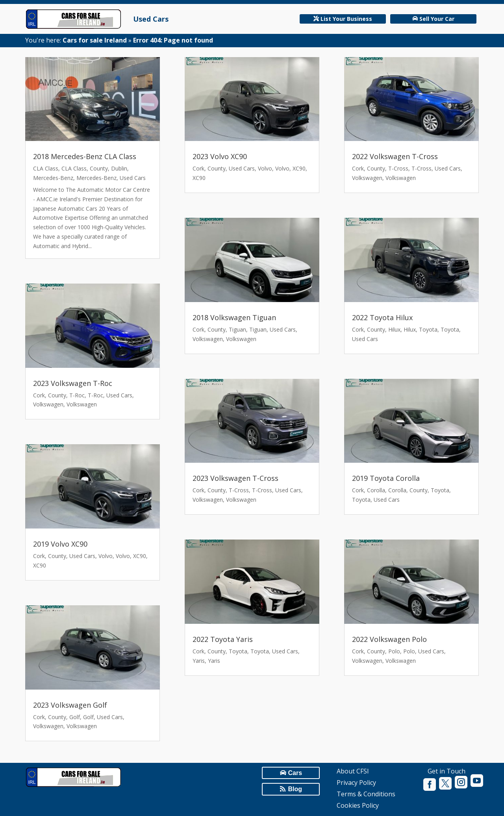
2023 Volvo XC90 (220, 156)
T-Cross (239, 490)
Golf (75, 717)
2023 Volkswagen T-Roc (73, 383)
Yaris (199, 661)
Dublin (119, 168)
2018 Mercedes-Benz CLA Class (85, 156)
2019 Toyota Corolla (386, 478)
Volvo (106, 556)
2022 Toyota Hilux (382, 317)
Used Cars (151, 19)
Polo (394, 651)
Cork (39, 395)
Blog (295, 789)
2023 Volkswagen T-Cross (235, 478)
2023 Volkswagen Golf (70, 705)
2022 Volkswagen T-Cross (395, 156)
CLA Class (46, 168)
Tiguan (237, 329)
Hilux (394, 329)
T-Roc (77, 395)
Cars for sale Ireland (95, 40)
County (99, 168)
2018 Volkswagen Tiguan (234, 317)
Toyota (238, 651)
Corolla (376, 490)
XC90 (140, 556)
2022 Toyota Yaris (223, 639)
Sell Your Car (437, 19)
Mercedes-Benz (53, 178)
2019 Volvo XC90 (60, 544)
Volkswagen (48, 404)
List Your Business (346, 19)
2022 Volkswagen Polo (389, 639)
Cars (295, 773)
